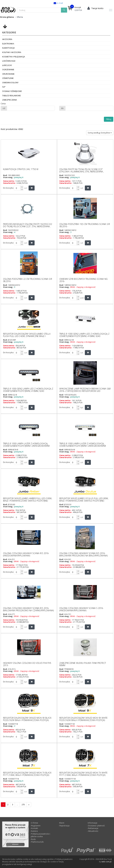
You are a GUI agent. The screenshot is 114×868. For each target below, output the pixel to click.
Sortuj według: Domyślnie (100, 133)
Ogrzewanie (8, 69)
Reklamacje (93, 828)
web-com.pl (106, 862)
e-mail (59, 3)
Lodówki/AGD (9, 61)
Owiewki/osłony (10, 83)
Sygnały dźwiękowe (12, 91)
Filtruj (109, 119)
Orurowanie (8, 74)
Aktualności (93, 831)
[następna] (29, 805)
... (17, 805)
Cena (3, 104)
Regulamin (36, 826)
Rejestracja (64, 826)
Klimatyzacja (8, 48)
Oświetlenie (8, 78)
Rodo (33, 839)
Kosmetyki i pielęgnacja (14, 57)
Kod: (5, 175)
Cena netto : (9, 181)
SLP (4, 87)
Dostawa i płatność (96, 826)
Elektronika (8, 44)
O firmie (35, 823)
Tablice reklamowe (12, 96)
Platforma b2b (37, 842)
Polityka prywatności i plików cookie (40, 835)
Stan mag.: (8, 177)
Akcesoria (7, 39)
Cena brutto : (10, 183)
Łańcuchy (7, 65)
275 (23, 805)
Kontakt (35, 828)
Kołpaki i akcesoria (12, 52)
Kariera (34, 831)
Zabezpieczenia (10, 100)
